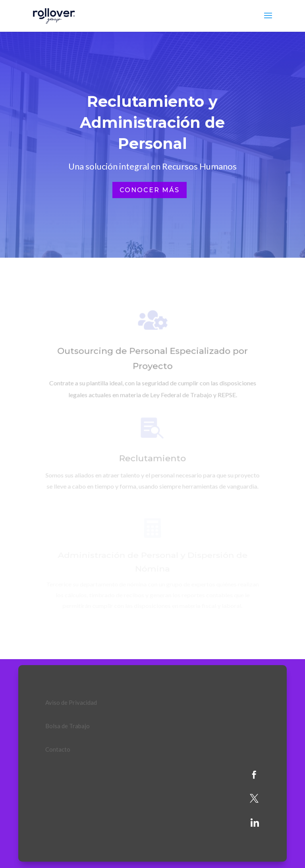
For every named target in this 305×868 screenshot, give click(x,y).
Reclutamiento (152, 460)
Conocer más (150, 190)
